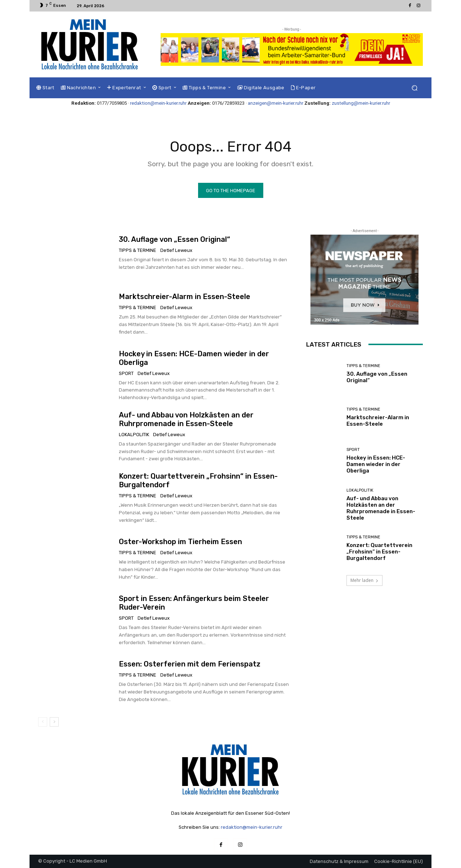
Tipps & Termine (138, 250)
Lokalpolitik (134, 435)
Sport (126, 373)
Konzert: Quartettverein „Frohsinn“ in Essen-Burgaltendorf (379, 552)
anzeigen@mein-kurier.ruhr (276, 103)
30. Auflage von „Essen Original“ (174, 239)
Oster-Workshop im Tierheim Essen (180, 542)
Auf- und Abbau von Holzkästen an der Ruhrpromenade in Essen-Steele (186, 419)
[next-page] (54, 722)
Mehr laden (364, 580)
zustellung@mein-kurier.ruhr (361, 103)
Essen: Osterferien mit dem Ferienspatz (190, 664)
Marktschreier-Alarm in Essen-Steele (185, 297)
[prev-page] (43, 722)
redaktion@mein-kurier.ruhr (158, 103)
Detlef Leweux (176, 250)
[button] (414, 88)
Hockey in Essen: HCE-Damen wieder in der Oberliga (376, 464)
